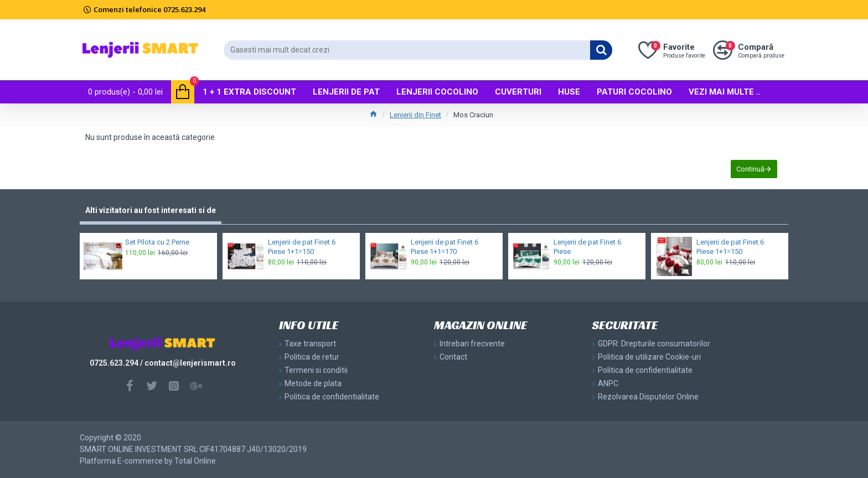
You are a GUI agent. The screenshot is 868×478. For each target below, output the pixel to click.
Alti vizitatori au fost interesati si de (151, 210)
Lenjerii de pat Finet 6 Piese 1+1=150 (302, 247)
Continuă (750, 169)
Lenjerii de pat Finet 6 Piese (587, 247)
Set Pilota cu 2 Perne (157, 242)
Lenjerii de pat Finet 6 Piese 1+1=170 (445, 247)
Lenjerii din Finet (415, 115)
